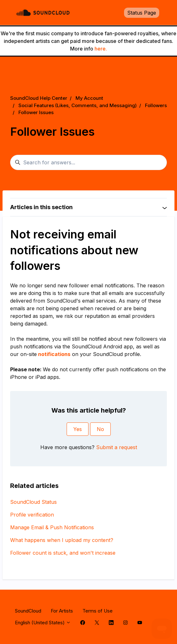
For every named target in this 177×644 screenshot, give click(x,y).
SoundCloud (28, 611)
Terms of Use (98, 611)
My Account (89, 98)
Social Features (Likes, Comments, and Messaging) (78, 105)
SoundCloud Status (33, 502)
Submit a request (117, 447)
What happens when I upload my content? (62, 540)
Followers (156, 105)
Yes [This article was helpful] (78, 429)
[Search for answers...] (88, 162)
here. (101, 49)
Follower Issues (36, 112)
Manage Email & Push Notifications (52, 527)
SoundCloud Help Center (39, 98)
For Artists (62, 611)
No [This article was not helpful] (100, 429)
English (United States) (43, 623)
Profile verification (32, 515)
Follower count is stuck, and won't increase (63, 553)
